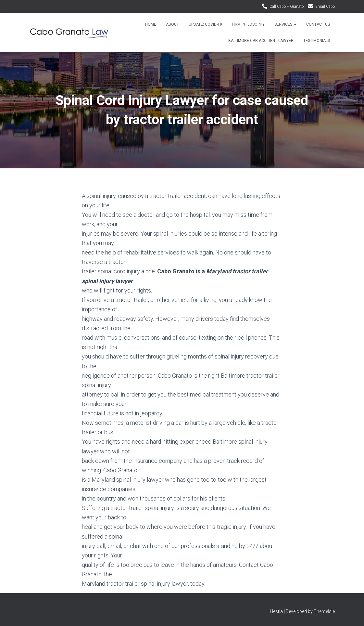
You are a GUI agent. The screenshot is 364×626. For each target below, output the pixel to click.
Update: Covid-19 (205, 24)
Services (285, 24)
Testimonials (317, 41)
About (172, 24)
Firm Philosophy (248, 24)
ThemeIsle (324, 611)
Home (151, 24)
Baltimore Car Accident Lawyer (261, 41)
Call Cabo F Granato (287, 7)
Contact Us (318, 24)
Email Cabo (325, 7)
